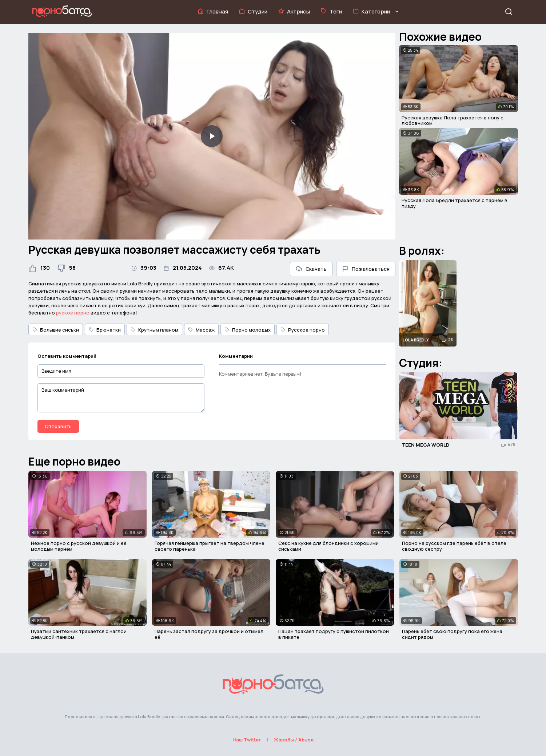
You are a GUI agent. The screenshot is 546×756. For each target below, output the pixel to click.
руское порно (73, 313)
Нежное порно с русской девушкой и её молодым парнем (79, 546)
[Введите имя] (121, 371)
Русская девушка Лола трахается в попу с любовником (453, 120)
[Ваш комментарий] (121, 398)
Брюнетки (105, 330)
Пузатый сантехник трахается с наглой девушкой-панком (79, 634)
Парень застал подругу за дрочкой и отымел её (209, 634)
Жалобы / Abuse (294, 740)
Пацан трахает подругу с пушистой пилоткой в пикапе (334, 634)
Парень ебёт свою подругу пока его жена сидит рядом (452, 634)
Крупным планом (154, 330)
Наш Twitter (247, 740)
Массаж (201, 330)
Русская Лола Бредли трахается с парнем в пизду (455, 203)
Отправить (58, 426)
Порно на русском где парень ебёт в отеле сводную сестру (454, 546)
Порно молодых (248, 330)
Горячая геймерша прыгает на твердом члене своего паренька (210, 546)
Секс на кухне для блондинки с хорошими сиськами (328, 546)
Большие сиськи (56, 330)
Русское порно (303, 330)
